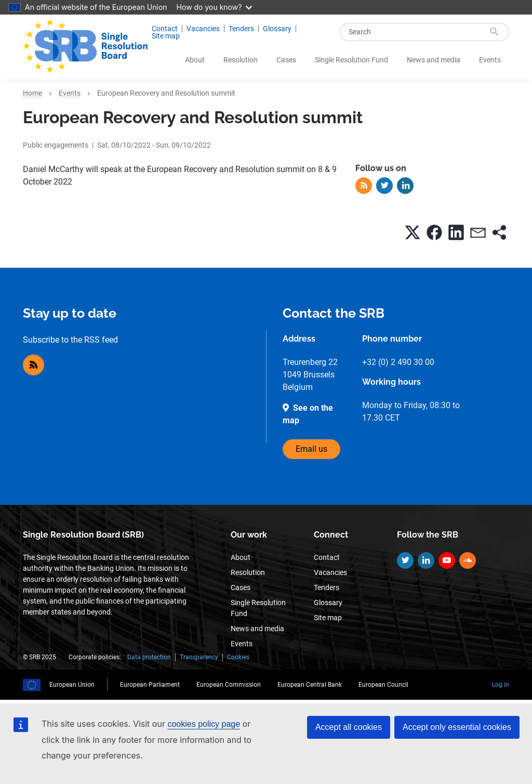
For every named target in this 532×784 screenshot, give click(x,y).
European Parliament (150, 685)
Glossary (277, 29)
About (195, 60)
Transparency (199, 657)
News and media (434, 60)
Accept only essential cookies (457, 727)
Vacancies (203, 29)
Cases (286, 60)
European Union (72, 685)
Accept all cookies (349, 727)
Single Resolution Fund (351, 60)
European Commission (229, 685)
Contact (165, 29)
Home (32, 93)
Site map (166, 36)
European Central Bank (310, 685)
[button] (413, 232)
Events (490, 60)
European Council (383, 685)
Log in (501, 685)
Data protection (149, 657)
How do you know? (215, 7)
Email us (311, 449)
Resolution (241, 60)
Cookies (238, 657)
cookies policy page (204, 724)
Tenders (241, 29)
